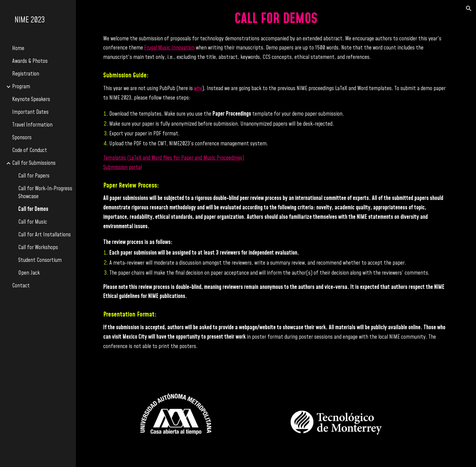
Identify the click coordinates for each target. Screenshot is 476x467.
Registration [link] (26, 74)
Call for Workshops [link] (38, 248)
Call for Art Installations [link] (44, 235)
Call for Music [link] (33, 222)
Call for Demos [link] (33, 209)
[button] (469, 8)
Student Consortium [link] (40, 260)
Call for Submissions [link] (34, 163)
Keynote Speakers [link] (31, 100)
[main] (276, 181)
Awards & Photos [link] (30, 61)
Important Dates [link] (30, 112)
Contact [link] (21, 286)
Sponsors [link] (22, 138)
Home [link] (18, 49)
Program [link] (21, 87)
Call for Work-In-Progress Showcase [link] (45, 193)
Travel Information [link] (32, 125)
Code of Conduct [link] (30, 151)
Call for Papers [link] (34, 176)
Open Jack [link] (29, 273)
